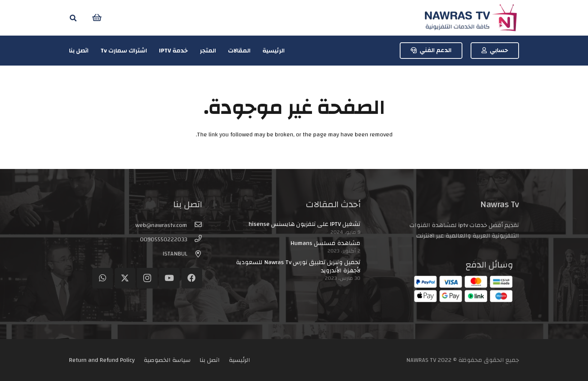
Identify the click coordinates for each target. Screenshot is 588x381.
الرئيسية (239, 360)
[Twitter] (125, 278)
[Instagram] (147, 278)
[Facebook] (192, 278)
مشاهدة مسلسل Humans (325, 243)
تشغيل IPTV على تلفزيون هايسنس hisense (304, 224)
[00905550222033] (195, 239)
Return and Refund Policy (102, 360)
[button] (73, 18)
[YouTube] (169, 278)
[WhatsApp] (103, 278)
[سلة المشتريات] (97, 18)
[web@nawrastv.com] (195, 225)
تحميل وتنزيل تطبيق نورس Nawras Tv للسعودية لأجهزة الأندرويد (298, 266)
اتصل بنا (210, 360)
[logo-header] (471, 18)
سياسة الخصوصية (167, 360)
